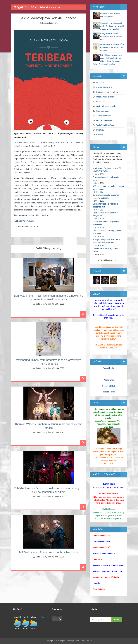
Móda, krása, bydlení (105, 97)
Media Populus (87, 641)
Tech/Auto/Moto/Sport (105, 125)
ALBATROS (33, 226)
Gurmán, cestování (104, 120)
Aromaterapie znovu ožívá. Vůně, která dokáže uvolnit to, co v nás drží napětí (112, 47)
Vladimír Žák (28, 221)
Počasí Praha (109, 368)
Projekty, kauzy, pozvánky (107, 92)
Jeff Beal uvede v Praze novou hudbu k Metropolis (48, 552)
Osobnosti (101, 102)
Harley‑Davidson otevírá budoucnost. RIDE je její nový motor (111, 37)
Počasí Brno (109, 380)
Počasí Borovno (109, 392)
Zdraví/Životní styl (104, 116)
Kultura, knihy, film (50, 23)
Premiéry (100, 130)
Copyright (49, 641)
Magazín (100, 83)
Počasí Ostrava (109, 386)
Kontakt (76, 641)
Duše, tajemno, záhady (106, 106)
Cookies (100, 135)
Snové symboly (103, 111)
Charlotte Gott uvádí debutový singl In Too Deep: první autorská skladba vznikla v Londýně (112, 26)
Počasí (41, 617)
